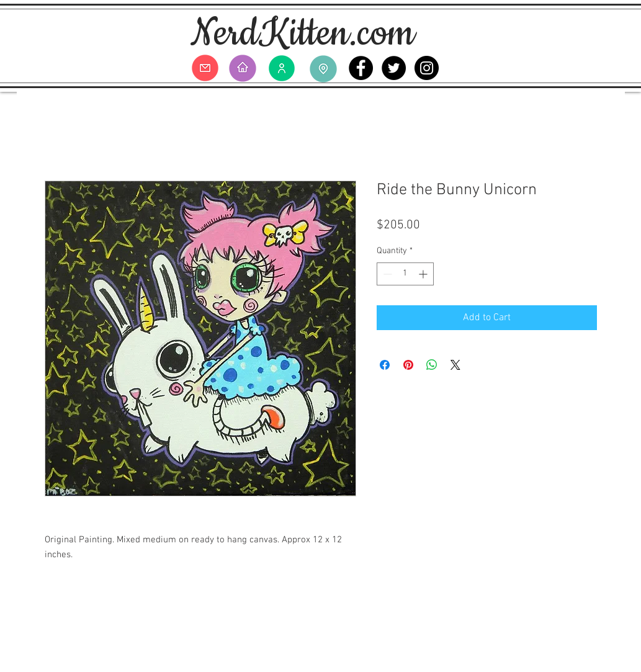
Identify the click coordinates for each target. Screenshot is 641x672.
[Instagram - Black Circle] (427, 68)
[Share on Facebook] (385, 365)
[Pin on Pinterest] (408, 365)
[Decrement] (386, 274)
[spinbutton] (405, 274)
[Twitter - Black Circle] (394, 68)
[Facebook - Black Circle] (361, 68)
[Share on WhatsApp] (432, 365)
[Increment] (424, 274)
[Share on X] (455, 365)
